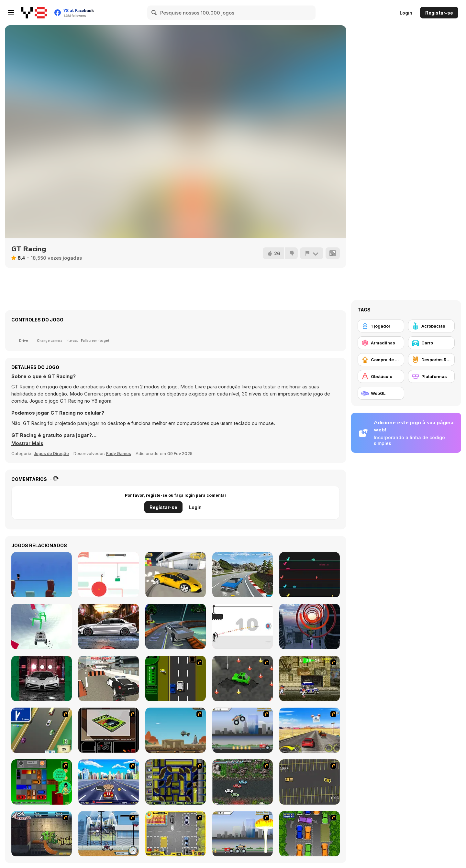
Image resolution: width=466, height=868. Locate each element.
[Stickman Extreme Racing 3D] (42, 626)
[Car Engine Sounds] (109, 626)
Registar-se (439, 13)
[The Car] (109, 730)
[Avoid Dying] (243, 626)
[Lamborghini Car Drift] (176, 575)
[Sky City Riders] (310, 626)
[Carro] (431, 343)
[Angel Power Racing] (109, 782)
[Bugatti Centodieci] (42, 678)
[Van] (42, 730)
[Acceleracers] (176, 782)
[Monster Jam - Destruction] (243, 730)
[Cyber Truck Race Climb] (176, 626)
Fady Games (119, 453)
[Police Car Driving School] (109, 678)
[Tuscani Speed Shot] (310, 730)
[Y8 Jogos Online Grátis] (34, 13)
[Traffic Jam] (42, 782)
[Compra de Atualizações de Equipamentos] (381, 360)
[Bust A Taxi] (176, 678)
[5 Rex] (310, 575)
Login (406, 13)
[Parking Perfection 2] (310, 834)
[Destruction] (243, 834)
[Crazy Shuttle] (310, 678)
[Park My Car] (176, 834)
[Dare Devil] (109, 834)
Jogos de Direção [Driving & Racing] (51, 453)
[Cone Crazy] (243, 678)
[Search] (154, 13)
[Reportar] (312, 253)
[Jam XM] (243, 782)
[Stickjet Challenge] (109, 575)
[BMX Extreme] (42, 834)
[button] (27, 443)
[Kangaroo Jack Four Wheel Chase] (176, 730)
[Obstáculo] (381, 376)
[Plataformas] (431, 376)
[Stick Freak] (42, 575)
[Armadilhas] (381, 343)
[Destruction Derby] (310, 782)
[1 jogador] (381, 326)
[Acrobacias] (431, 326)
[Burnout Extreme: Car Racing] (243, 575)
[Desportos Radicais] (431, 360)
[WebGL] (381, 393)
